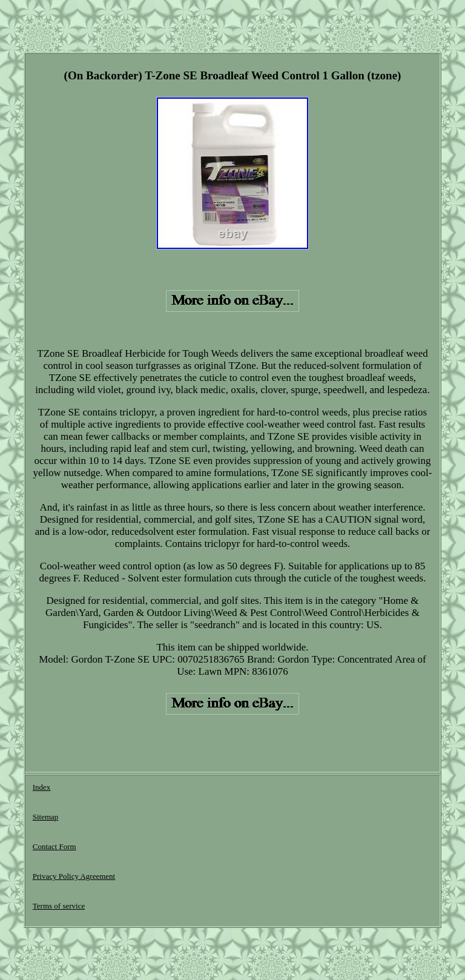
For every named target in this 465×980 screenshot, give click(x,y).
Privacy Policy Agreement (74, 876)
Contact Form (54, 846)
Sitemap (46, 817)
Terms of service (59, 906)
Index (42, 787)
